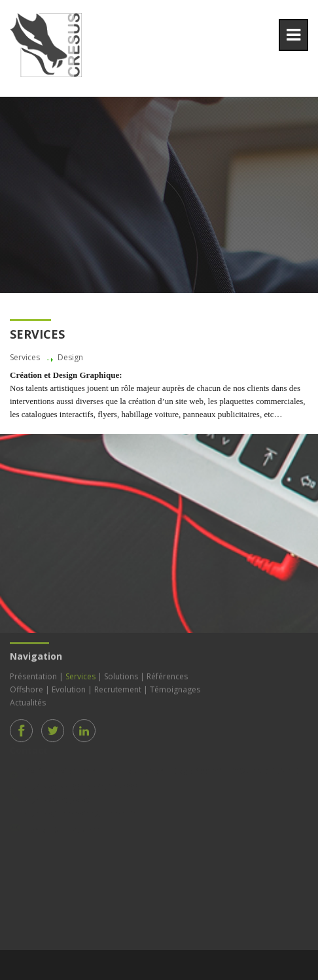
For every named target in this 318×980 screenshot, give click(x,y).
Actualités (28, 701)
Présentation (33, 674)
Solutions (121, 674)
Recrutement (118, 687)
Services (80, 674)
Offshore (26, 687)
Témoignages (175, 687)
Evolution (69, 687)
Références (167, 674)
